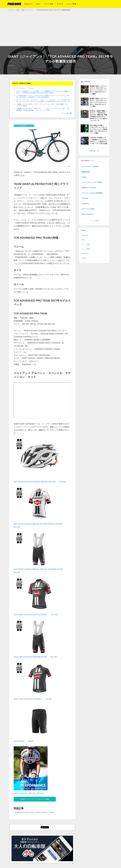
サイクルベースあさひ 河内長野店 (92, 192)
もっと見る (67, 113)
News (38, 4)
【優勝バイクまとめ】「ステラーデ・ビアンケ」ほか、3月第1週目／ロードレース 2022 (43, 105)
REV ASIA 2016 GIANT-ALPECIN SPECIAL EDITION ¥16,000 (40, 482)
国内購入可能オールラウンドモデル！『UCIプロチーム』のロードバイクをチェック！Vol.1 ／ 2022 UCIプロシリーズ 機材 (99, 102)
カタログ (60, 4)
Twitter (84, 257)
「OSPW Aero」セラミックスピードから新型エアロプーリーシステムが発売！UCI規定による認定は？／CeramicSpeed (43, 96)
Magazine (29, 4)
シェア (53, 826)
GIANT (69, 166)
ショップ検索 (72, 4)
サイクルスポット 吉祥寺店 (90, 166)
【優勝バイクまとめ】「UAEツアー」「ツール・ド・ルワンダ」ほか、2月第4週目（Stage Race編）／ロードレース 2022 (43, 109)
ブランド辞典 (49, 4)
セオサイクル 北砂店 (88, 208)
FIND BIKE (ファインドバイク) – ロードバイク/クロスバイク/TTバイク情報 (14, 4)
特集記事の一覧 (94, 150)
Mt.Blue (84, 176)
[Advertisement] (60, 29)
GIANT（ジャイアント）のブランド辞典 (34, 798)
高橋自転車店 (86, 171)
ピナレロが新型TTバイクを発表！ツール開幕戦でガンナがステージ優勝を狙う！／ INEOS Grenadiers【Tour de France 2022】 (43, 92)
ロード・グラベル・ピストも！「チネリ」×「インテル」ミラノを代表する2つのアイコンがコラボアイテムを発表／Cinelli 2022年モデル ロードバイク (43, 101)
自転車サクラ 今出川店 (89, 187)
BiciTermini (85, 203)
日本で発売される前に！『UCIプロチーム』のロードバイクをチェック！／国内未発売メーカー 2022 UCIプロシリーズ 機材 (99, 128)
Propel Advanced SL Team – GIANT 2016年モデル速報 (35, 812)
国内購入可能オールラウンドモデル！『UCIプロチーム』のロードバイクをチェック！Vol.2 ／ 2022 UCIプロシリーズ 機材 (99, 90)
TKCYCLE (85, 197)
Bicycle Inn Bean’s (88, 213)
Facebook (85, 252)
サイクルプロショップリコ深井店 (92, 182)
